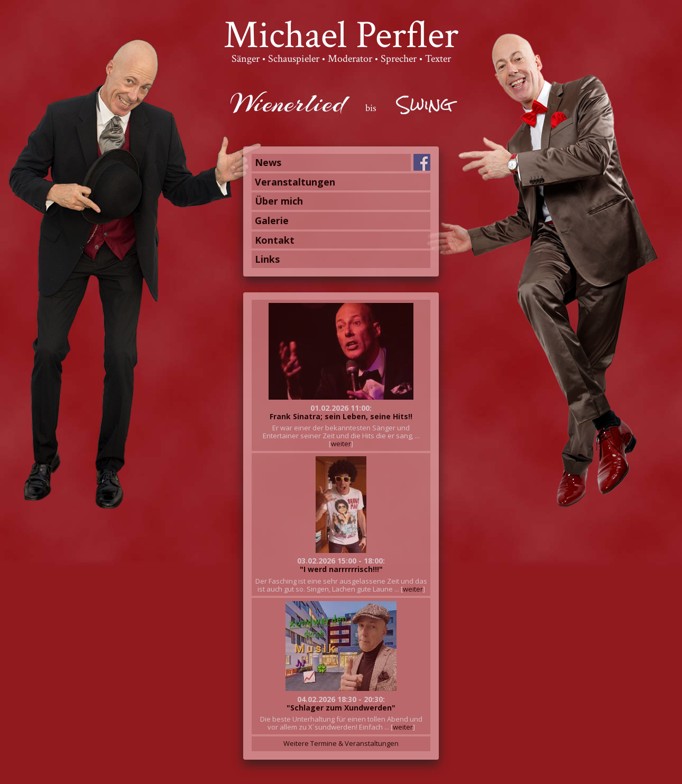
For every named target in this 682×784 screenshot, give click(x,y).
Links (267, 259)
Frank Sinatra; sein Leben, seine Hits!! (341, 416)
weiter (341, 444)
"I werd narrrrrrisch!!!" (341, 569)
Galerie (272, 220)
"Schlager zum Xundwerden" (341, 708)
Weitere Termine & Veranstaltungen (341, 743)
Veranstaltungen (295, 182)
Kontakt (275, 240)
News (268, 162)
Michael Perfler (341, 35)
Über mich (279, 201)
